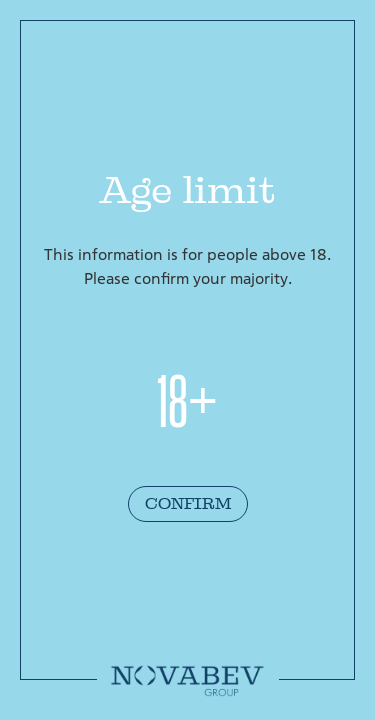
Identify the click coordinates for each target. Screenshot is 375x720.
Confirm (188, 503)
